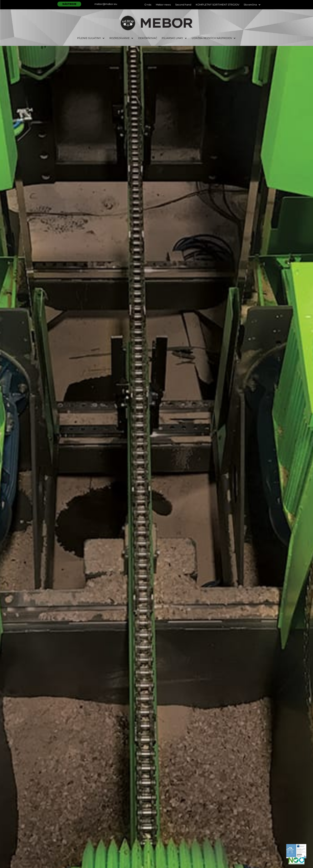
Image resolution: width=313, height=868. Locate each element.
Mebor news (163, 5)
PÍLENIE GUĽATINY (89, 38)
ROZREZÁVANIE (120, 38)
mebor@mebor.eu (106, 4)
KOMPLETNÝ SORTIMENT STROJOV (217, 5)
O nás (148, 5)
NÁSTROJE (69, 4)
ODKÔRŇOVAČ (148, 38)
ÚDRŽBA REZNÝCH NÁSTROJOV (212, 38)
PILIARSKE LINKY (172, 38)
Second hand (183, 5)
